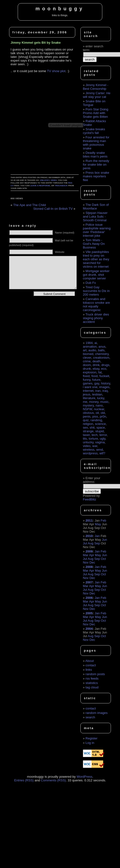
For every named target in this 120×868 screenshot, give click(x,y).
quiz (86, 420)
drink (96, 365)
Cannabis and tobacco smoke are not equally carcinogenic (96, 304)
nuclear (99, 409)
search (90, 717)
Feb (103, 520)
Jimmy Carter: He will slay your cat (97, 95)
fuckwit (104, 376)
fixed (86, 376)
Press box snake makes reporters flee (96, 176)
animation (90, 347)
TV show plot (56, 71)
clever (87, 358)
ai (96, 343)
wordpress (90, 453)
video (54, 180)
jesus (87, 394)
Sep (97, 543)
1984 (89, 343)
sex (85, 427)
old (103, 413)
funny (87, 380)
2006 (89, 598)
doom (87, 365)
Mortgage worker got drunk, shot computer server (96, 275)
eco (104, 369)
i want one (90, 387)
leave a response (40, 186)
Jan (97, 536)
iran (98, 391)
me (85, 402)
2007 (89, 582)
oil (97, 413)
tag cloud (92, 687)
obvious (88, 413)
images (104, 387)
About (90, 661)
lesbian (97, 394)
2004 (89, 629)
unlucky (45, 180)
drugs (105, 365)
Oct (103, 559)
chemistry (102, 354)
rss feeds (92, 678)
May (98, 524)
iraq (105, 391)
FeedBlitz (90, 499)
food (95, 376)
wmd (99, 450)
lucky (101, 398)
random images (97, 713)
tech (95, 435)
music (105, 402)
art (85, 350)
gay (97, 383)
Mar (86, 555)
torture (93, 439)
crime (87, 361)
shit (92, 427)
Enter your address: (92, 480)
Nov (86, 562)
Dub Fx (91, 283)
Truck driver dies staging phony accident (96, 318)
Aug (90, 543)
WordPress (84, 777)
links (89, 670)
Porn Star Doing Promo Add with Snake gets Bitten (96, 113)
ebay (96, 369)
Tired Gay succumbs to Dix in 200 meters (96, 291)
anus (102, 347)
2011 (89, 520)
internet (88, 391)
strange (88, 431)
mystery (88, 405)
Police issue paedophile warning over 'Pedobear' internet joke (97, 230)
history (105, 383)
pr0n (103, 416)
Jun (104, 540)
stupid (100, 431)
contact (91, 665)
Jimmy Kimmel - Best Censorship (96, 87)
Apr (91, 555)
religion (88, 424)
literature (89, 398)
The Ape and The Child (30, 205)
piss (95, 416)
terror (103, 435)
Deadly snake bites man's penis (95, 155)
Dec (92, 562)
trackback (61, 186)
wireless (89, 450)
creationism (101, 358)
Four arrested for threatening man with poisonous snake (96, 143)
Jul (85, 543)
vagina (100, 442)
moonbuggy (60, 9)
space (101, 427)
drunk (87, 369)
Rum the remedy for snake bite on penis (96, 164)
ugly (103, 439)
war (95, 446)
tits (85, 439)
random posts (95, 674)
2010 (89, 536)
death (97, 361)
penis (87, 416)
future (96, 380)
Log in (90, 743)
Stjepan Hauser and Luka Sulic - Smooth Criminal (95, 217)
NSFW (88, 409)
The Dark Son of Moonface (96, 207)
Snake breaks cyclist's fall (94, 131)
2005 (89, 613)
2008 (89, 567)
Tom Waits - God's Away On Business (94, 244)
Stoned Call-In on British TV (53, 209)
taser (86, 435)
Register (91, 738)
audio (92, 350)
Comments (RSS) (53, 780)
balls (101, 350)
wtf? (102, 453)
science (100, 424)
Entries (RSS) (24, 780)
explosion (90, 372)
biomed (88, 354)
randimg (96, 420)
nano (99, 405)
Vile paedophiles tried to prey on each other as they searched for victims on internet (96, 259)
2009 (89, 551)
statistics (92, 683)
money (94, 402)
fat (100, 372)
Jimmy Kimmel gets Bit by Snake (36, 43)
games (88, 383)
